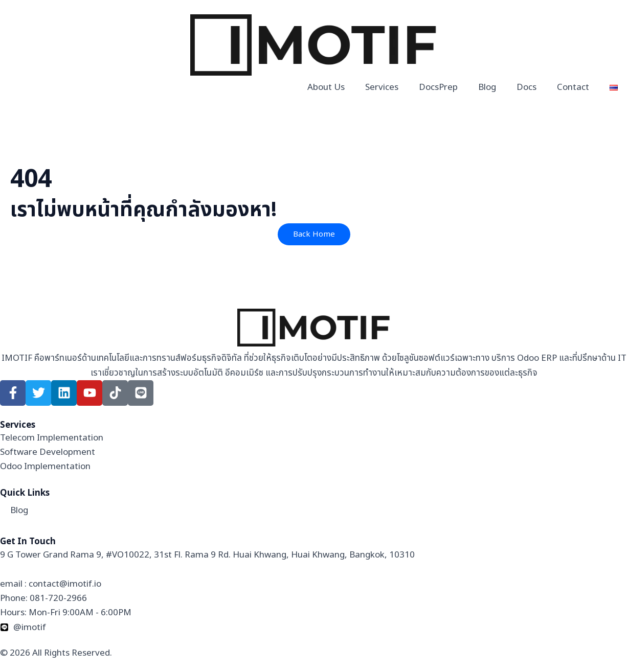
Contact (573, 87)
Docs (526, 87)
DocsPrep (438, 87)
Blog (487, 87)
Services (382, 87)
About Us (326, 87)
